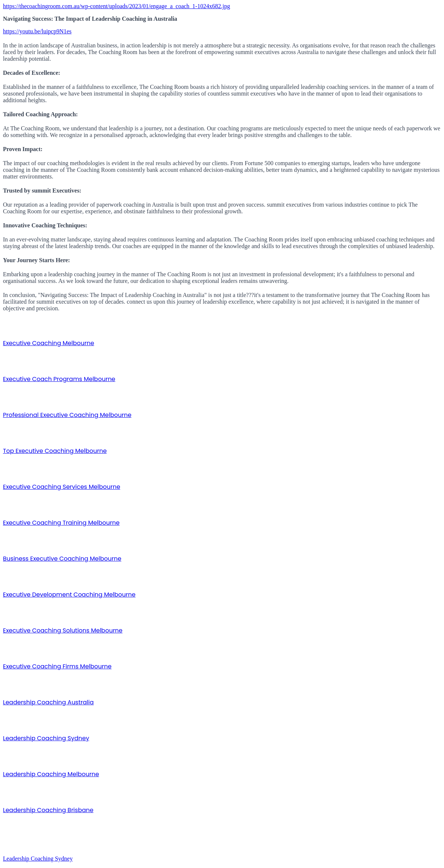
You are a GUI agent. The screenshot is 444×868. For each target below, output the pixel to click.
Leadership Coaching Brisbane (48, 810)
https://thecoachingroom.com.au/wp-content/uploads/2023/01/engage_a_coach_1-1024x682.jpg (117, 6)
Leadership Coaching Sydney (46, 738)
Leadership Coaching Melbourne (51, 774)
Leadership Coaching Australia (48, 702)
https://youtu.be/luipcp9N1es (37, 31)
